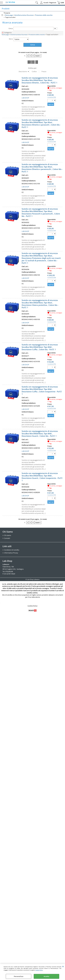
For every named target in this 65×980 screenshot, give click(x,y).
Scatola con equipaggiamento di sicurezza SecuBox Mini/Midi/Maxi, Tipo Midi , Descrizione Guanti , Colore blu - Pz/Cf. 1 (40, 433)
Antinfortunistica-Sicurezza (19, 35)
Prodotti (6, 9)
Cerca (11, 28)
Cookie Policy (39, 970)
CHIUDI (63, 966)
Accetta (46, 976)
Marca (11, 39)
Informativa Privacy (11, 553)
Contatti (7, 538)
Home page (5, 35)
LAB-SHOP (25, 98)
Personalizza (19, 976)
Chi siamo (8, 535)
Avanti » (38, 56)
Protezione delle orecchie (37, 35)
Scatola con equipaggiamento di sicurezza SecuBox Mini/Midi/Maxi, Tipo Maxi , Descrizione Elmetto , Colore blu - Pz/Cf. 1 (40, 80)
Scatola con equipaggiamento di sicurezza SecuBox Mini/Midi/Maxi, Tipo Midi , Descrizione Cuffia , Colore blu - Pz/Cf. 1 (40, 347)
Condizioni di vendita (12, 550)
